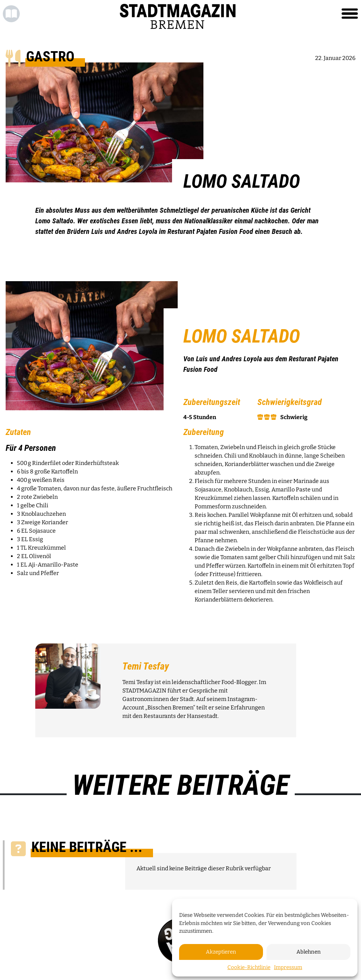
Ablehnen (309, 952)
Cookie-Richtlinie (249, 967)
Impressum (288, 967)
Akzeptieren (221, 952)
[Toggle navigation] (350, 14)
